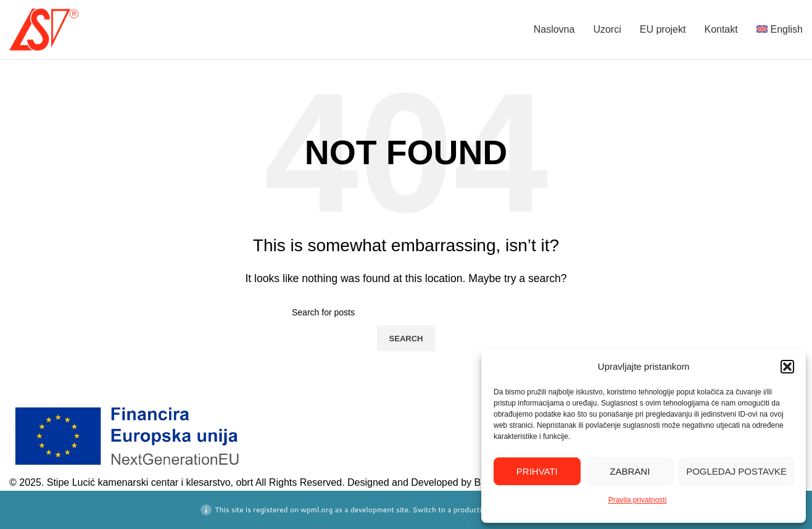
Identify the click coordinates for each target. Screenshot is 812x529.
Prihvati (537, 471)
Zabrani (630, 471)
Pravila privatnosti (638, 500)
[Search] (406, 312)
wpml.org (317, 510)
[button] (787, 367)
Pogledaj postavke (736, 471)
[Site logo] (44, 29)
